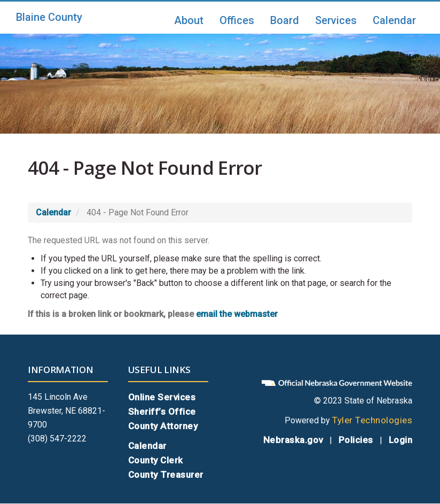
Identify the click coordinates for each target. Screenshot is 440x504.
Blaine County (49, 17)
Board (285, 20)
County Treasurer (166, 475)
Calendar (394, 20)
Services (336, 20)
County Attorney (163, 426)
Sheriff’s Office (162, 412)
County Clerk (156, 460)
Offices (237, 20)
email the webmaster (237, 314)
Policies (356, 440)
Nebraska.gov (293, 440)
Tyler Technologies (372, 420)
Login (401, 440)
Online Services (162, 397)
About (189, 20)
